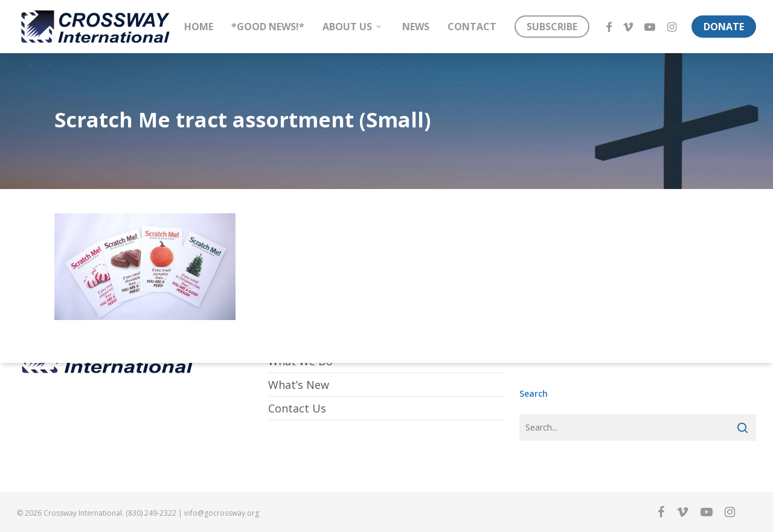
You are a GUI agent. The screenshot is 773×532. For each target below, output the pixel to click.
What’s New (299, 385)
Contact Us (297, 408)
